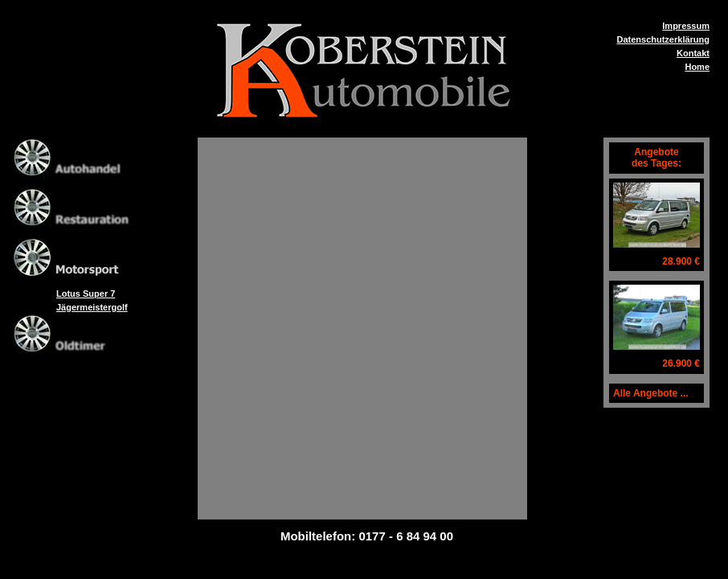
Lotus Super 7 (86, 294)
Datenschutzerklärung (663, 39)
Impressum (686, 26)
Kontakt (693, 53)
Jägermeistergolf (92, 307)
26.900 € (681, 363)
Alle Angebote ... (651, 393)
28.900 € (681, 261)
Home (697, 67)
